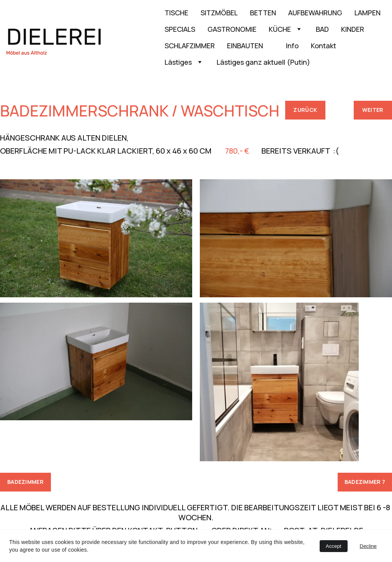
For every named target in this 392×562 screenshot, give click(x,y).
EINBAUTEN (250, 46)
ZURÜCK (305, 110)
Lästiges (178, 62)
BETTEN (263, 13)
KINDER (353, 29)
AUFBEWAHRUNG (315, 13)
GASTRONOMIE (232, 29)
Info (292, 46)
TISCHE (176, 13)
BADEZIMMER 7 (365, 482)
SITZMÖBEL (219, 13)
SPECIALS (180, 29)
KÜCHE (280, 29)
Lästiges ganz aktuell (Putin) (263, 62)
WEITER (373, 110)
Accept (334, 546)
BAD (322, 29)
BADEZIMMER (25, 482)
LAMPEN (367, 13)
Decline (368, 546)
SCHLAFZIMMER (190, 46)
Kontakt (323, 46)
